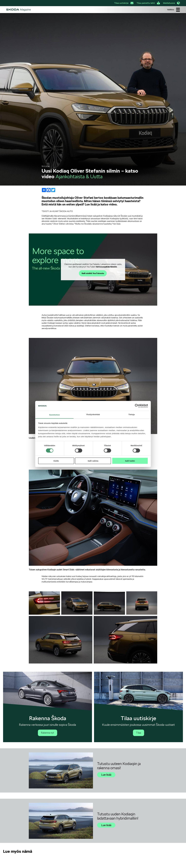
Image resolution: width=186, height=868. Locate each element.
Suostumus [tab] (55, 415)
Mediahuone (171, 3)
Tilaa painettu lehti (148, 3)
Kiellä (56, 461)
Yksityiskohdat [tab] (93, 414)
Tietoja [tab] (132, 414)
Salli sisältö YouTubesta (93, 273)
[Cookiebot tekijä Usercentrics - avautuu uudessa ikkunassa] (137, 406)
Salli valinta (93, 461)
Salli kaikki (130, 461)
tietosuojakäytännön (106, 267)
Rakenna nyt (48, 733)
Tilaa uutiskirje (124, 3)
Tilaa (139, 733)
